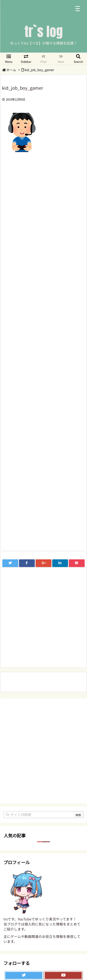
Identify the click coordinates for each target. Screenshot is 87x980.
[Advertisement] (43, 301)
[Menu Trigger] (77, 8)
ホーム (11, 70)
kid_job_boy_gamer (39, 70)
